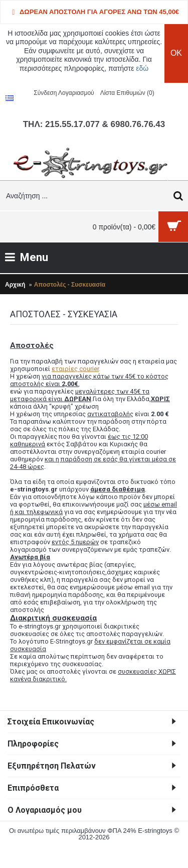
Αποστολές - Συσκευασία (70, 285)
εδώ (142, 68)
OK (176, 53)
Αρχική (15, 285)
